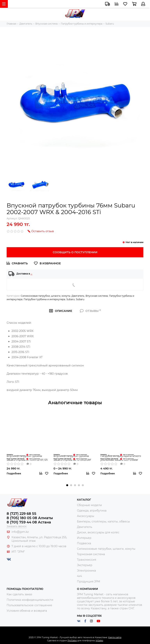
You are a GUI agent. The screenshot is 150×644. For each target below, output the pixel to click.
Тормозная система (91, 554)
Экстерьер (85, 565)
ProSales (72, 640)
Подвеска (84, 543)
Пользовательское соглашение (29, 605)
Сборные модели (89, 505)
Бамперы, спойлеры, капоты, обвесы (103, 521)
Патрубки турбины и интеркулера (44, 299)
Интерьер (84, 538)
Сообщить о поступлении (75, 252)
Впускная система (97, 296)
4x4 (79, 576)
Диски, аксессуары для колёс (98, 532)
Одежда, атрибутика (92, 511)
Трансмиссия (87, 560)
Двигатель (78, 296)
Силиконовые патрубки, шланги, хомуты (46, 296)
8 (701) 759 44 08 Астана (29, 522)
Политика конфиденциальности (30, 600)
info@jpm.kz (20, 532)
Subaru (71, 299)
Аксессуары (86, 516)
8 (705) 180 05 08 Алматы (30, 518)
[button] (67, 485)
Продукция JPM (88, 581)
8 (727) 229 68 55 (21, 514)
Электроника (86, 571)
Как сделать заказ (19, 594)
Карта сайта (115, 637)
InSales (99, 640)
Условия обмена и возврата (27, 611)
